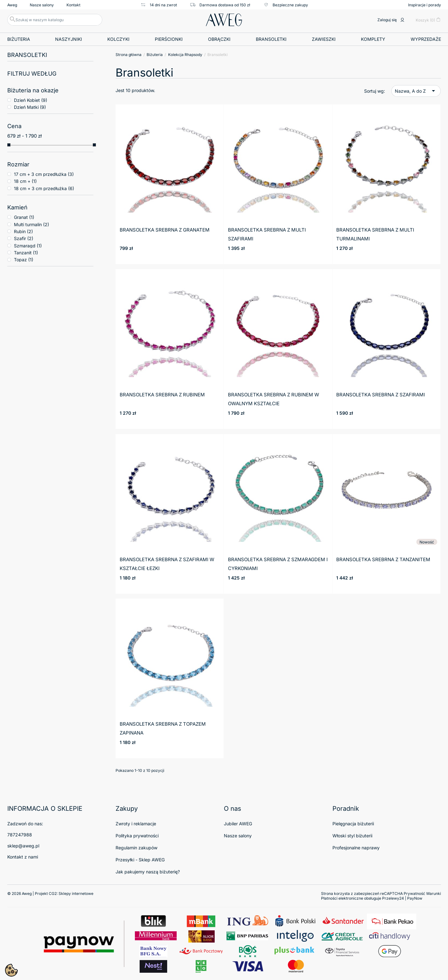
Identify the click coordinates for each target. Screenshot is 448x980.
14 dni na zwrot (158, 5)
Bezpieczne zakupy (285, 5)
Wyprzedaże (426, 39)
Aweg (12, 5)
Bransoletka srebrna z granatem (165, 230)
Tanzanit (26, 253)
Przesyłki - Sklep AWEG (140, 860)
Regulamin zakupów (136, 848)
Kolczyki (118, 39)
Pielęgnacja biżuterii (353, 824)
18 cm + (25, 181)
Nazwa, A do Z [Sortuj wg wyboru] (416, 91)
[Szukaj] (55, 20)
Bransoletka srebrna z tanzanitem (383, 559)
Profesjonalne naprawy (356, 848)
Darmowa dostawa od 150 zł (220, 5)
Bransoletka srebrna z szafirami (381, 395)
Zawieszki (324, 39)
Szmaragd (28, 246)
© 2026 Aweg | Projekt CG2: (50, 893)
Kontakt (73, 5)
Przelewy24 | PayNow (402, 898)
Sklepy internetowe (76, 893)
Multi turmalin (32, 224)
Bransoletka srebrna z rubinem (162, 395)
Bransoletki (271, 39)
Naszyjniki (69, 39)
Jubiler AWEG (238, 824)
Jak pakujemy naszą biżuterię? (148, 872)
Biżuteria (19, 39)
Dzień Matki (30, 107)
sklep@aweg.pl (23, 846)
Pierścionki (169, 39)
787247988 (20, 835)
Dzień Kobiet (31, 100)
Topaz (24, 260)
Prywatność (414, 893)
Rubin (23, 231)
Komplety (373, 39)
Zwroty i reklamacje (136, 824)
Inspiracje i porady (425, 5)
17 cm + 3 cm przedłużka (44, 174)
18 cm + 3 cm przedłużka (44, 188)
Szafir (24, 238)
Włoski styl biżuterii (352, 836)
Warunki (434, 893)
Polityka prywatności (137, 836)
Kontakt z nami (23, 857)
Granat (24, 217)
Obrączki (219, 39)
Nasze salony (42, 5)
